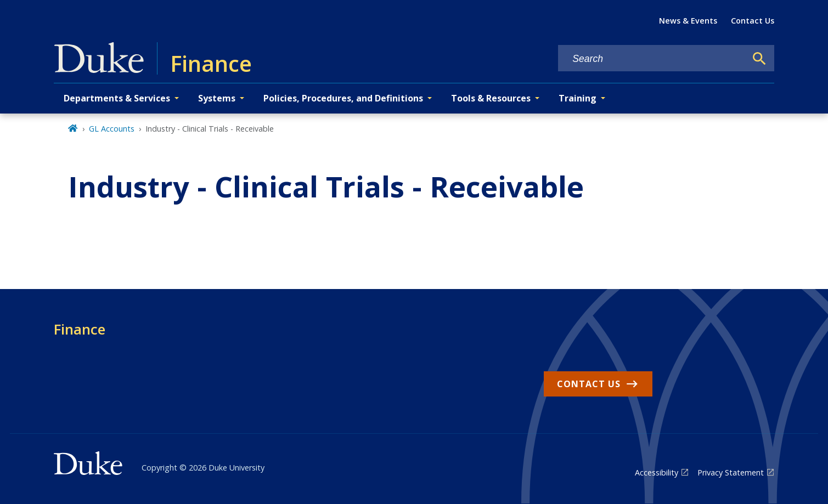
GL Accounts (112, 129)
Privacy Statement (731, 472)
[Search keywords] (652, 59)
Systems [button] (217, 98)
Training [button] (578, 98)
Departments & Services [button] (117, 98)
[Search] (759, 59)
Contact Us (753, 21)
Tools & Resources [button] (491, 98)
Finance (80, 329)
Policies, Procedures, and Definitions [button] (343, 98)
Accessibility (657, 472)
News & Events (688, 21)
